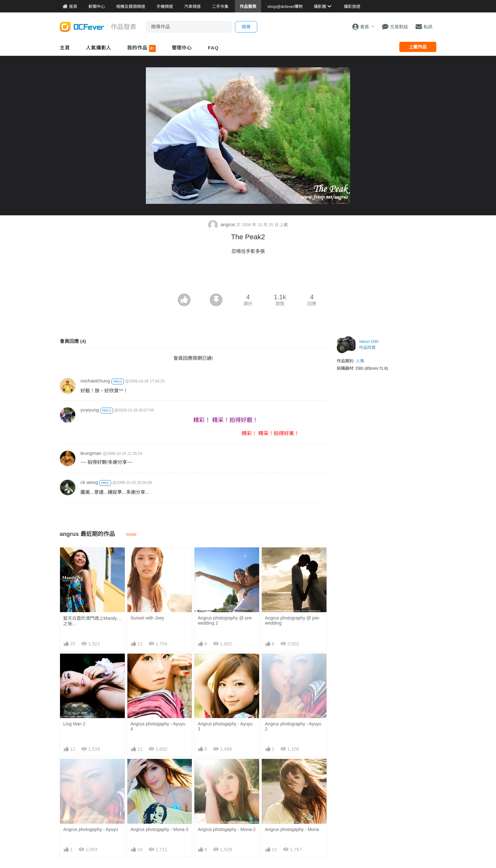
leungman (91, 453)
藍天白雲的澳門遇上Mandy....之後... (92, 621)
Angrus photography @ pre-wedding (293, 620)
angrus (222, 224)
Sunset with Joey (147, 618)
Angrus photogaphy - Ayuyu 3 (225, 726)
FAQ (213, 48)
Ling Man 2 (74, 724)
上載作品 (418, 47)
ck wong (89, 482)
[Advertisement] (248, 276)
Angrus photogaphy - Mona (292, 829)
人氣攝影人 (99, 48)
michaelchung (95, 381)
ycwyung (90, 410)
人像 (360, 361)
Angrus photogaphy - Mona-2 (226, 829)
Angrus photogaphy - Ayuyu (91, 829)
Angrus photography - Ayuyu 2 (293, 726)
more (131, 534)
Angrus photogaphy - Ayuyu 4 (158, 726)
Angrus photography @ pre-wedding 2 (225, 620)
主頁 (65, 48)
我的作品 (141, 48)
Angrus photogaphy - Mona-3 (159, 829)
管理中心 (182, 48)
